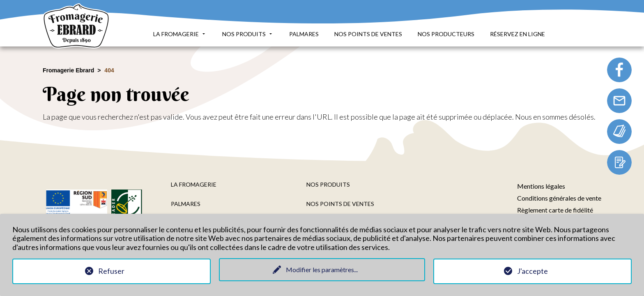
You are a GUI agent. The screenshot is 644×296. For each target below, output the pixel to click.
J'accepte (532, 271)
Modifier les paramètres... (322, 269)
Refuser (111, 271)
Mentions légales (541, 186)
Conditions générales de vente (559, 198)
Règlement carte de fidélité (555, 210)
